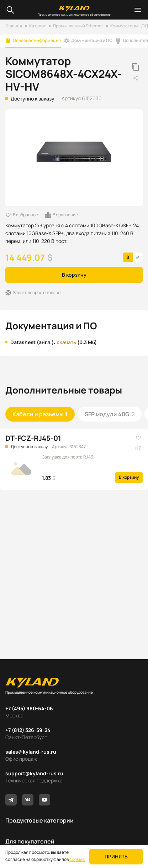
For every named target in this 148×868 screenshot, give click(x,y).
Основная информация (37, 40)
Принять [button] (116, 856)
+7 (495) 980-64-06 (29, 708)
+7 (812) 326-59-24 (28, 730)
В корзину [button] (74, 275)
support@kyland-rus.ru (34, 773)
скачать (66, 342)
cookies (77, 859)
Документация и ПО (92, 40)
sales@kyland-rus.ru (31, 752)
